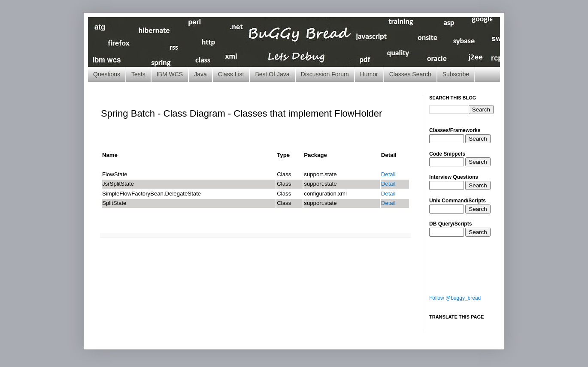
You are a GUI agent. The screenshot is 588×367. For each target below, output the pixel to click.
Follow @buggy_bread (455, 298)
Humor (369, 74)
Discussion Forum (325, 74)
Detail (388, 174)
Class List (231, 74)
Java (200, 74)
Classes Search (410, 74)
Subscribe (456, 74)
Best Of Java (272, 74)
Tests (138, 74)
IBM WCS (170, 74)
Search (478, 139)
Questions (107, 74)
